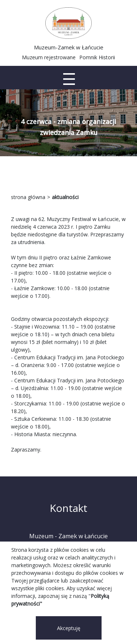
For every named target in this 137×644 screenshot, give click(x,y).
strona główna (28, 197)
